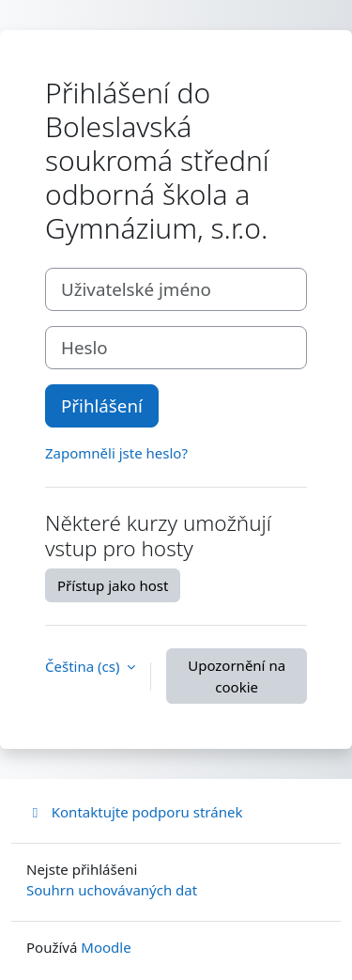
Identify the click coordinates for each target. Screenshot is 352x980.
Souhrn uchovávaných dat (112, 890)
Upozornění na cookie (237, 676)
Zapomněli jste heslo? (116, 453)
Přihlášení (102, 405)
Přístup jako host (113, 585)
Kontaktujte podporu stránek (134, 812)
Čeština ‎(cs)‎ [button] (84, 666)
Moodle (106, 947)
